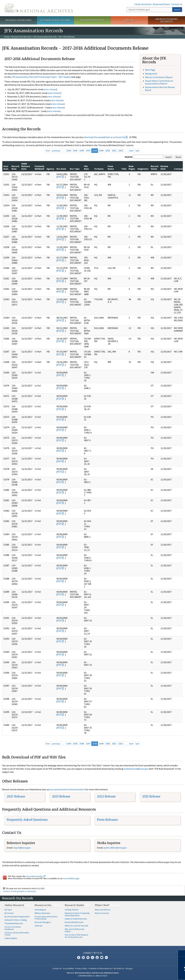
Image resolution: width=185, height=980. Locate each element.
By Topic (8, 910)
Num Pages (132, 167)
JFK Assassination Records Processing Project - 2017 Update (41, 77)
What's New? (102, 905)
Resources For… (44, 905)
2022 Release (106, 796)
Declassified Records (74, 922)
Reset (178, 157)
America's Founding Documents (167, 20)
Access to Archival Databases (13, 928)
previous (56, 151)
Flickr (106, 957)
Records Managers (43, 922)
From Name (111, 167)
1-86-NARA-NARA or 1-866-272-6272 (93, 976)
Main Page (150, 70)
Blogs (102, 957)
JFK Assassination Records (45, 37)
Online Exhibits (11, 938)
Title (124, 169)
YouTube (97, 957)
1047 (88, 151)
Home (7, 37)
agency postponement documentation (66, 789)
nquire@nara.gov (22, 848)
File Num (86, 167)
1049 (101, 151)
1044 (69, 151)
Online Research (14, 905)
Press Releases (107, 820)
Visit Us (130, 20)
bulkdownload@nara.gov (136, 769)
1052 (121, 151)
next (131, 151)
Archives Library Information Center (17, 934)
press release (50, 89)
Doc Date (61, 169)
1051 (114, 151)
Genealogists (40, 910)
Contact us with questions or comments (19, 891)
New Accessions (102, 913)
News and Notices (103, 910)
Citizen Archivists (143, 4)
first (48, 151)
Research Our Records (19, 20)
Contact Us (177, 4)
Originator (143, 169)
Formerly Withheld (39, 167)
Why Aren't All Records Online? (75, 930)
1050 (108, 151)
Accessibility (69, 968)
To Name (99, 169)
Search (177, 10)
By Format (9, 913)
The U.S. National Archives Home (39, 8)
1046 (82, 151)
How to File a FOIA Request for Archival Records (76, 936)
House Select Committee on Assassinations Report (159, 82)
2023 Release (61, 796)
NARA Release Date (26, 166)
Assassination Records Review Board (160, 89)
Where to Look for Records (77, 926)
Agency (50, 169)
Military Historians (42, 913)
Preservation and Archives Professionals (46, 918)
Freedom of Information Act (101, 968)
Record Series (155, 167)
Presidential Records (14, 923)
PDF (59, 177)
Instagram (88, 957)
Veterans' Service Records (56, 20)
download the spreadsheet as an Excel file (104, 137)
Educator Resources (92, 20)
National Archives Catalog (16, 920)
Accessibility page (71, 878)
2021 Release (151, 796)
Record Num (15, 167)
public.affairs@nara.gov (115, 848)
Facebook (79, 957)
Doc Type (75, 169)
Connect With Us (93, 953)
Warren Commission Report (159, 77)
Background (151, 74)
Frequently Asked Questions (27, 820)
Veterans (39, 926)
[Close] (182, 953)
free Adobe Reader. (36, 876)
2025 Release (16, 796)
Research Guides (75, 905)
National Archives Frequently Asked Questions (77, 914)
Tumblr (92, 957)
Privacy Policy (81, 968)
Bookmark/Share (161, 4)
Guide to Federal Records (76, 919)
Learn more (159, 975)
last (137, 151)
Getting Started (72, 910)
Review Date (164, 167)
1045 (75, 151)
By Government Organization (17, 917)
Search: (129, 157)
